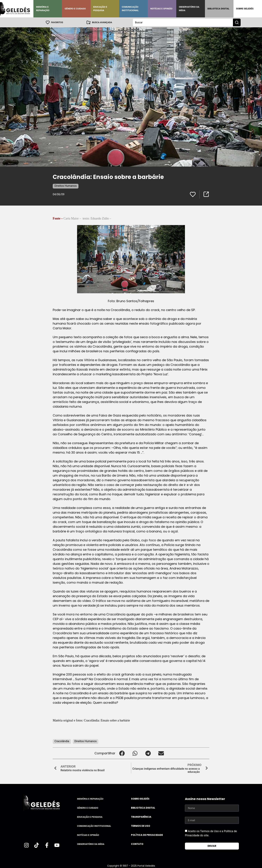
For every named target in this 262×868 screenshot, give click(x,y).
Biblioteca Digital (219, 9)
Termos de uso (141, 826)
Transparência (141, 817)
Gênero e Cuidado (75, 9)
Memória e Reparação (43, 9)
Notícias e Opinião (161, 9)
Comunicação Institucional (130, 9)
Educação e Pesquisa (100, 9)
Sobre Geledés (245, 9)
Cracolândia (62, 741)
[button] (122, 753)
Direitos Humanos (66, 186)
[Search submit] (237, 22)
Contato (137, 844)
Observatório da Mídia (189, 9)
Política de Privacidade (147, 835)
